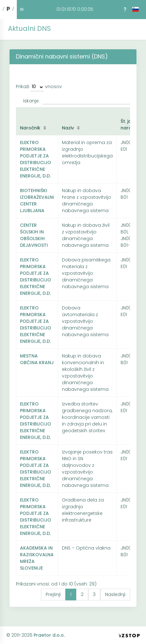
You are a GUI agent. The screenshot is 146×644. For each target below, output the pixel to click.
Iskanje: (77, 101)
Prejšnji (53, 594)
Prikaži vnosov (39, 87)
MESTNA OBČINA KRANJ (37, 359)
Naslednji (115, 594)
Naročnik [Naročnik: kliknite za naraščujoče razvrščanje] (30, 128)
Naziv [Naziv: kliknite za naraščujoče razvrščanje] (68, 128)
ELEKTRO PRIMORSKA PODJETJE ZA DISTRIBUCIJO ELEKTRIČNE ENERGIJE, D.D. (36, 159)
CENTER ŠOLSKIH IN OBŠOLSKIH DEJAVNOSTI (34, 235)
